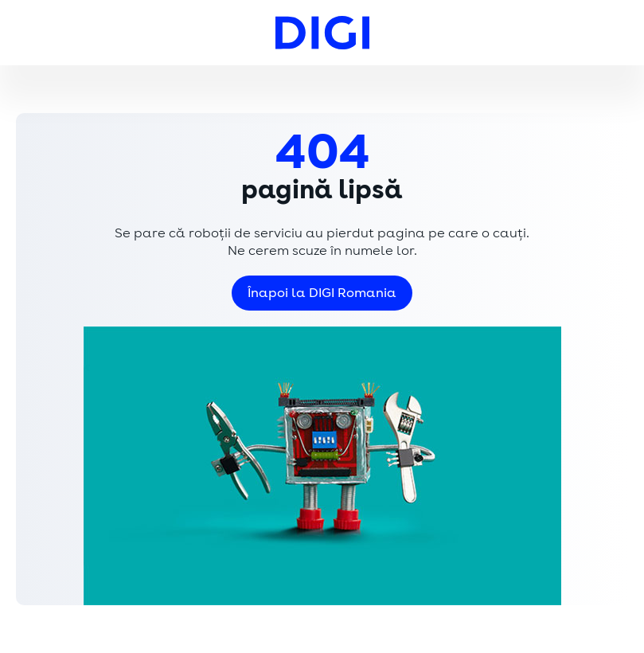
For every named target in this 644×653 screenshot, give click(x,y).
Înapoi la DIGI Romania (322, 293)
